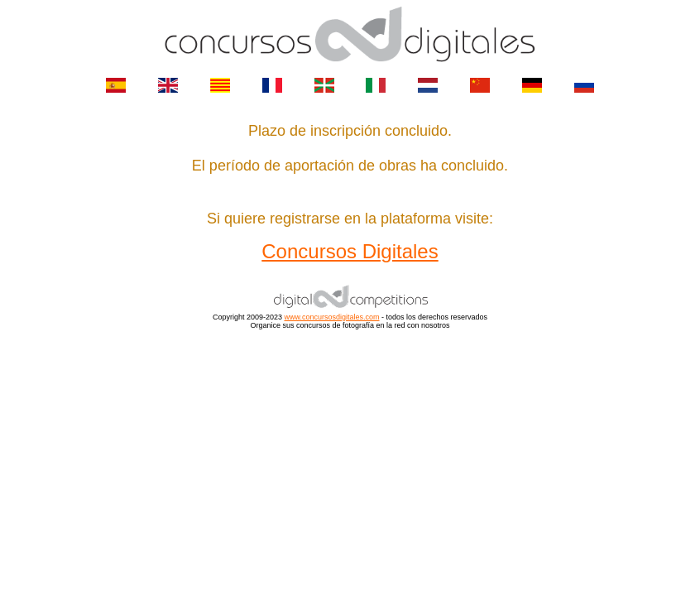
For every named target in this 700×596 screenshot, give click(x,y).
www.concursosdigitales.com (331, 317)
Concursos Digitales (350, 251)
